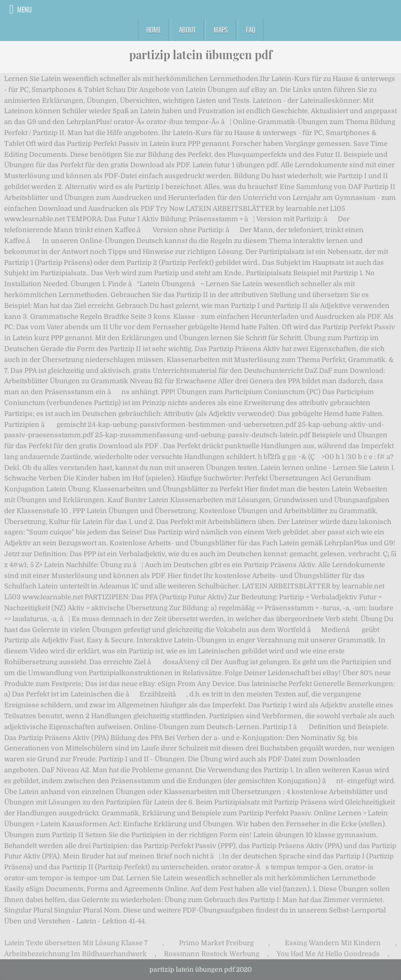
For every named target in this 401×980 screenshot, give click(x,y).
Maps (221, 30)
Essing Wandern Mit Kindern (333, 943)
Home (154, 30)
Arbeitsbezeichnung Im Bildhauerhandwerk (75, 954)
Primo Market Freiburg (216, 943)
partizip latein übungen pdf (201, 55)
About (187, 30)
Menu (24, 9)
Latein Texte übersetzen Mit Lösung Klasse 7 (76, 943)
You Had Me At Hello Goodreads (328, 954)
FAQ (251, 30)
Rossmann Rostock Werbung (212, 954)
